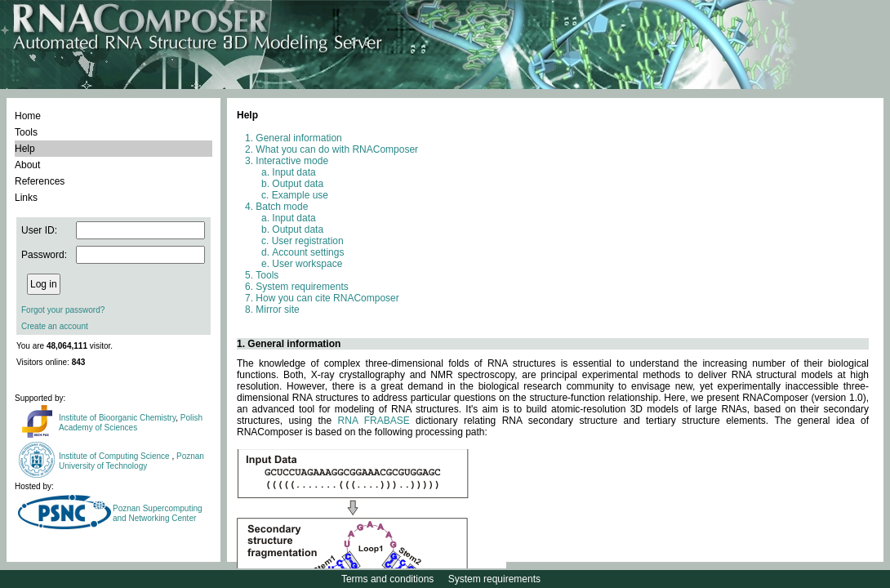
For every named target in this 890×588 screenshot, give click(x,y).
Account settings (308, 252)
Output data (298, 184)
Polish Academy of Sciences (131, 423)
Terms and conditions (387, 579)
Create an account (55, 326)
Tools (26, 132)
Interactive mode (292, 161)
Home (28, 116)
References (40, 181)
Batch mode (282, 207)
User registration (308, 241)
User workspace (307, 264)
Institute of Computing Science (115, 456)
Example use (300, 195)
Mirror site (277, 310)
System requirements (302, 287)
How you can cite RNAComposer (327, 298)
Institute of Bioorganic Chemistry (117, 418)
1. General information (289, 344)
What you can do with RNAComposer (337, 149)
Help (25, 149)
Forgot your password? (63, 310)
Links (26, 198)
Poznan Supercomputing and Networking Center (158, 513)
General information (298, 138)
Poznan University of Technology (131, 461)
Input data (294, 172)
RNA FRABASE (374, 421)
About (27, 165)
